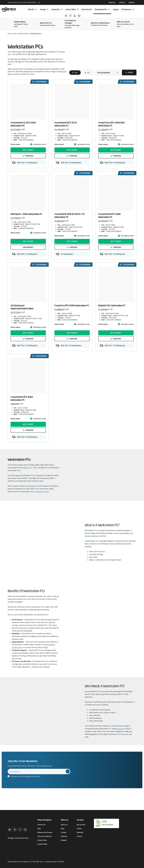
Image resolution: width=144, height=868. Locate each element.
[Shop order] (108, 73)
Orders (79, 828)
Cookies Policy (42, 844)
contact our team (42, 491)
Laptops (116, 9)
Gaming (44, 9)
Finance (122, 2)
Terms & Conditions (44, 836)
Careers (64, 832)
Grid (76, 73)
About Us (64, 825)
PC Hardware (128, 9)
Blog (62, 828)
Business (112, 2)
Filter (130, 72)
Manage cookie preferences (18, 838)
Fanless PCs (57, 9)
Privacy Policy (42, 840)
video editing (125, 533)
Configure (29, 156)
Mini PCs (33, 9)
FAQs (39, 828)
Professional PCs (102, 9)
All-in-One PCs (87, 9)
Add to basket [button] (28, 150)
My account (81, 825)
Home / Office (72, 9)
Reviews (132, 2)
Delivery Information (45, 832)
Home (10, 34)
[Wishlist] (70, 16)
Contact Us (41, 825)
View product (28, 247)
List (86, 73)
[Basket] (79, 16)
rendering (94, 536)
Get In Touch (32, 2)
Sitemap (64, 836)
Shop (15, 34)
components (32, 486)
